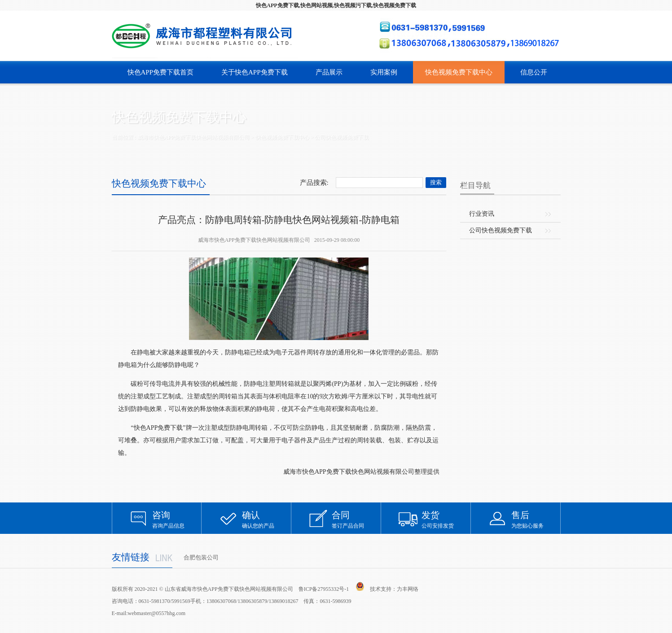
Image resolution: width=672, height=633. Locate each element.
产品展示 (329, 72)
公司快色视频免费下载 (342, 137)
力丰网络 (408, 589)
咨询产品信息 (177, 519)
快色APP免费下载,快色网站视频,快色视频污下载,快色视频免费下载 (336, 5)
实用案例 (384, 72)
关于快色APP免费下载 (255, 72)
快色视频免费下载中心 (459, 72)
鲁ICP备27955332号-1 (324, 589)
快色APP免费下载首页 (161, 72)
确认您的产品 (267, 519)
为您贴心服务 (536, 519)
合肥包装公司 (201, 557)
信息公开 (534, 72)
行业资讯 (482, 214)
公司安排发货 (446, 519)
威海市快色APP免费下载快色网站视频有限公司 (193, 137)
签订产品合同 (356, 519)
